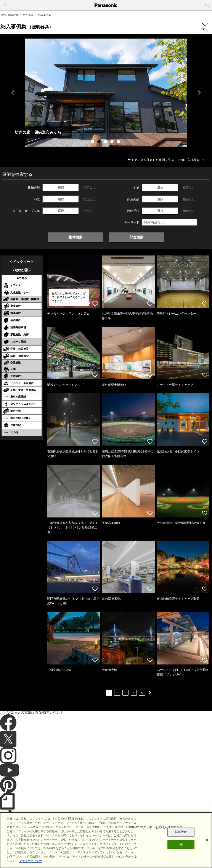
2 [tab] (100, 142)
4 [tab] (112, 142)
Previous (13, 93)
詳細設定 (181, 832)
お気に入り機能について (195, 160)
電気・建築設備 (10, 15)
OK (181, 845)
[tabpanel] (106, 93)
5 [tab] (119, 142)
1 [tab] (93, 142)
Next (199, 93)
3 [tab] (106, 142)
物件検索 (75, 237)
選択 (61, 187)
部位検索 (137, 237)
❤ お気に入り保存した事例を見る (151, 160)
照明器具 (28, 15)
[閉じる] (207, 840)
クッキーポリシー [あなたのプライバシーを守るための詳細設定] (31, 861)
